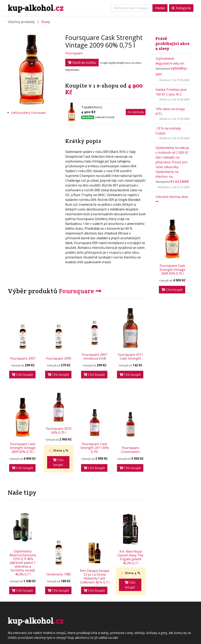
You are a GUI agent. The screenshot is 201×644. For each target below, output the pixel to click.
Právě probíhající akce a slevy (172, 44)
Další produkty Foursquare (28, 113)
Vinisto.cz (165, 80)
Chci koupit (22, 375)
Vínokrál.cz (164, 187)
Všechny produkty (21, 22)
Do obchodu (136, 112)
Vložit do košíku (82, 63)
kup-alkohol (36, 8)
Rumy (46, 22)
